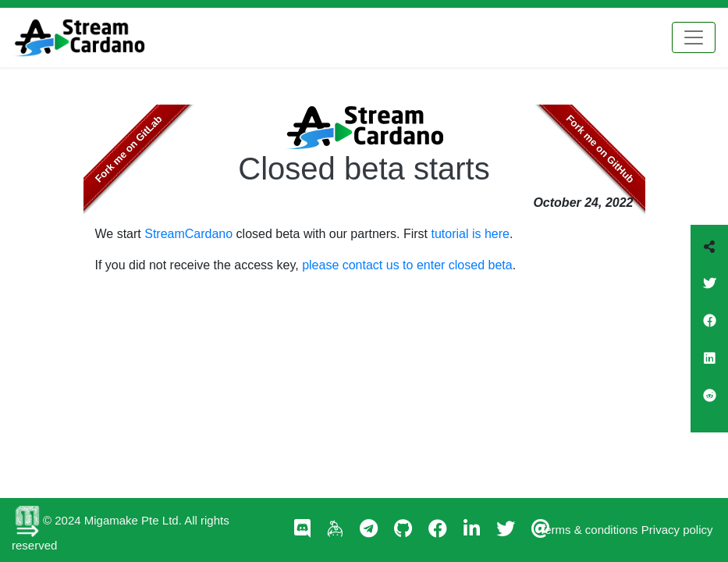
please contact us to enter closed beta (407, 265)
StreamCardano (188, 234)
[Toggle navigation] (694, 37)
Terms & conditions (589, 530)
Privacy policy (677, 530)
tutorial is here (471, 234)
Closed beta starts (364, 169)
